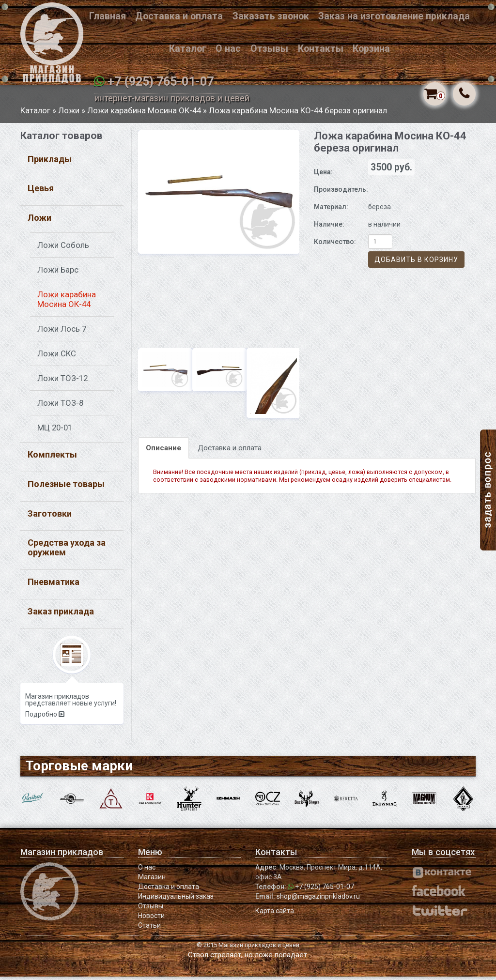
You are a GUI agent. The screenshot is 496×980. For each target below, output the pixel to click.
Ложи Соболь (63, 248)
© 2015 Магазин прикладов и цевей (248, 948)
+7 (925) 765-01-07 (161, 82)
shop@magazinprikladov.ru (318, 900)
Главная (108, 16)
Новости (151, 919)
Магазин (152, 880)
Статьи (149, 929)
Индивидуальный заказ (176, 900)
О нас (228, 49)
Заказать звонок (271, 16)
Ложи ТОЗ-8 (60, 406)
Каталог (188, 49)
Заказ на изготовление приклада (394, 16)
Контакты (321, 49)
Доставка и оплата (179, 16)
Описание (163, 451)
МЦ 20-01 (55, 431)
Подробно (45, 718)
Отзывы (269, 49)
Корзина (371, 49)
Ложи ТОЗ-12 (62, 382)
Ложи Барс (58, 273)
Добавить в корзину (416, 263)
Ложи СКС (57, 357)
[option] (219, 195)
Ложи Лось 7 (62, 332)
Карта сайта (275, 914)
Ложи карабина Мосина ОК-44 (144, 114)
